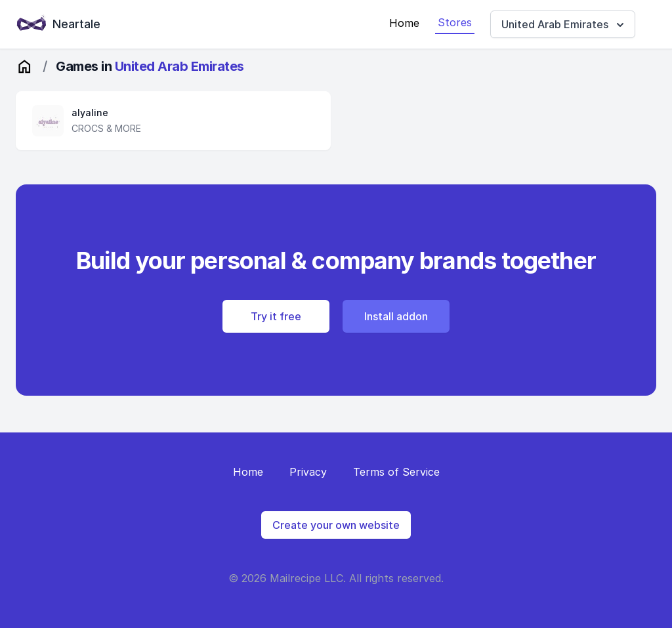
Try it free (276, 316)
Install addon (396, 316)
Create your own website (336, 525)
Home (404, 23)
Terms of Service (396, 472)
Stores (455, 22)
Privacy (308, 472)
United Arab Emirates (564, 25)
